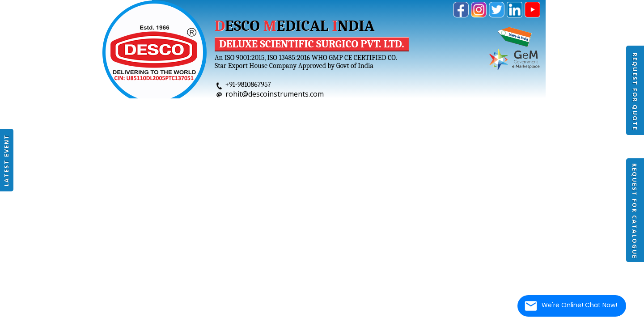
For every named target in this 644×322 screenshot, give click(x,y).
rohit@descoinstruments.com (275, 94)
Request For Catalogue (635, 211)
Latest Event (6, 160)
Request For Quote (635, 92)
